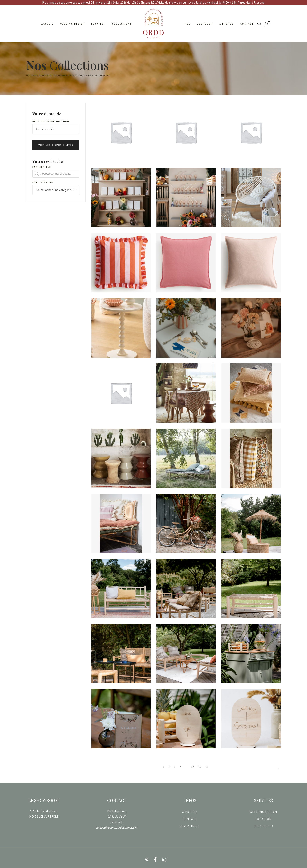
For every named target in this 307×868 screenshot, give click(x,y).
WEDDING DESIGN (263, 810)
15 (200, 764)
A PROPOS (190, 810)
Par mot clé (42, 165)
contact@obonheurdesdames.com (117, 825)
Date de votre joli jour (51, 119)
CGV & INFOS (190, 824)
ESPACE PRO (264, 824)
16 (207, 764)
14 (193, 764)
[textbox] (56, 188)
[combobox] (56, 188)
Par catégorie (43, 180)
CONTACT (190, 817)
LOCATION (264, 817)
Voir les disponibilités (56, 143)
